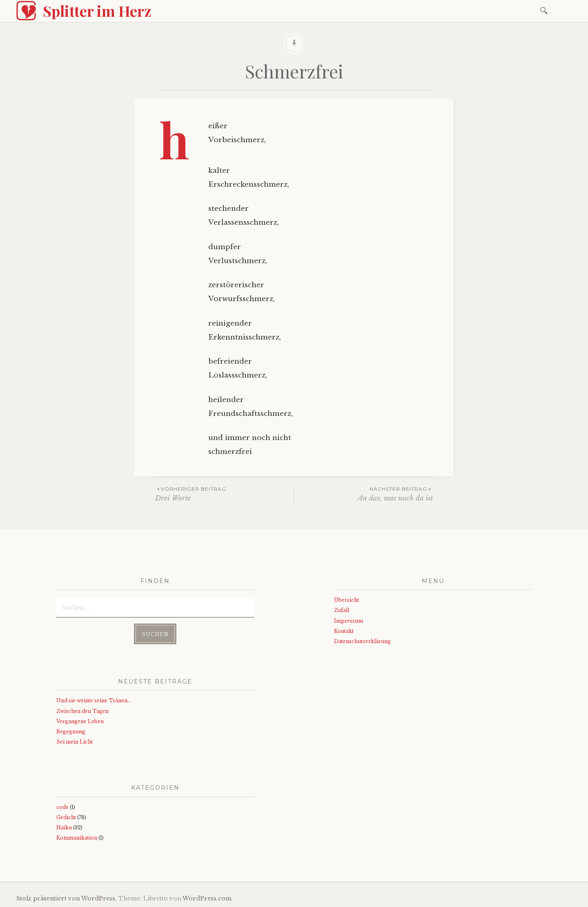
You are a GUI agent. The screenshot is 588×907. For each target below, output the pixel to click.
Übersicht (346, 600)
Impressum (349, 621)
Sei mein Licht (75, 742)
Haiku (64, 828)
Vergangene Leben (80, 721)
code (62, 807)
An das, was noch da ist (364, 494)
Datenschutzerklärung (362, 641)
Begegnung (71, 732)
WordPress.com (207, 898)
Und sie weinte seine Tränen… (94, 700)
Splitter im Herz (97, 11)
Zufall (342, 610)
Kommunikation (77, 838)
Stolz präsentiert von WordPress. (67, 898)
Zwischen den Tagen (82, 711)
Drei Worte (225, 494)
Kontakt (344, 631)
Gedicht (66, 817)
